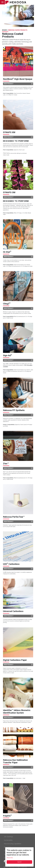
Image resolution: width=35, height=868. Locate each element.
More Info (10, 858)
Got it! (19, 862)
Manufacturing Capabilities (13, 844)
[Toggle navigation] (2, 2)
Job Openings (8, 837)
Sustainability (8, 840)
